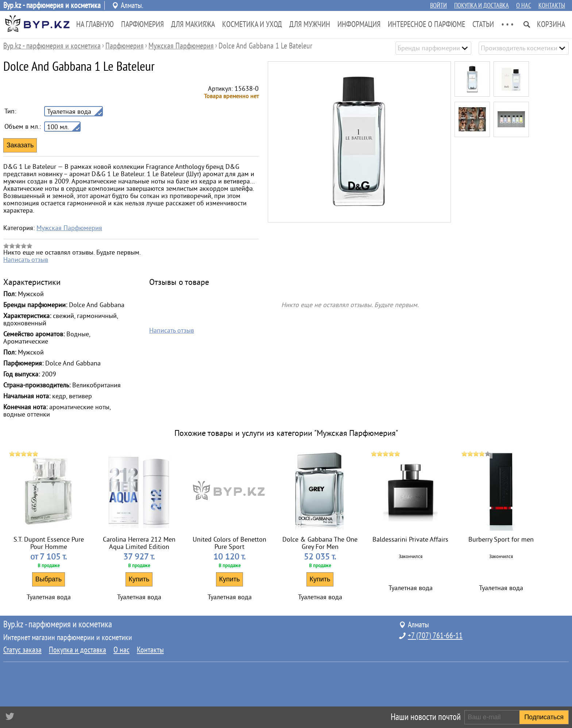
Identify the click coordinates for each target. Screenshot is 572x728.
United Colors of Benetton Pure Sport (229, 543)
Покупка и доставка (482, 5)
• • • (507, 24)
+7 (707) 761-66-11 (435, 636)
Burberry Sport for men (501, 539)
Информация (359, 24)
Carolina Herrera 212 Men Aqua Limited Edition (139, 543)
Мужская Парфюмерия (69, 228)
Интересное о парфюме (426, 24)
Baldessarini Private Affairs (410, 539)
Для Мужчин (310, 24)
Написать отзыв (26, 260)
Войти (438, 5)
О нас (524, 5)
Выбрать (49, 579)
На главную (95, 24)
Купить (139, 579)
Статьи (483, 24)
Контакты (552, 5)
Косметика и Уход (252, 24)
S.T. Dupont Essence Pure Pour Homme (49, 543)
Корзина (551, 24)
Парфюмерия (142, 24)
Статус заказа (22, 650)
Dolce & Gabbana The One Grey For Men (320, 543)
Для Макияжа (193, 24)
